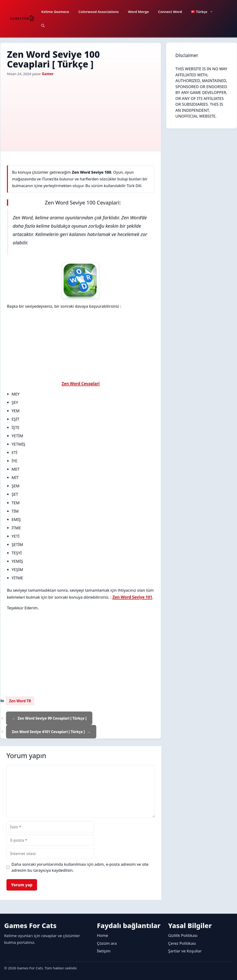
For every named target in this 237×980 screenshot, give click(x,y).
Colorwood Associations (99, 12)
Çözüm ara (107, 943)
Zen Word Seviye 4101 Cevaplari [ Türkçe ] (48, 732)
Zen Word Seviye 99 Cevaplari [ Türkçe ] (52, 718)
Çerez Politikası (182, 943)
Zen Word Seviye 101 (132, 597)
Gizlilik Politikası (183, 935)
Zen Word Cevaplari (81, 384)
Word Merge (138, 12)
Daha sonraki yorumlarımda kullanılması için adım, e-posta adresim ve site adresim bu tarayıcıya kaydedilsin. (80, 867)
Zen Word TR (20, 701)
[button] (43, 26)
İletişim (104, 951)
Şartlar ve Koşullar (185, 951)
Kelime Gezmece (55, 12)
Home (103, 935)
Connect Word (170, 12)
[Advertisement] (81, 111)
